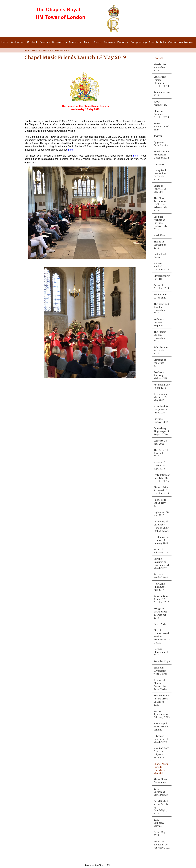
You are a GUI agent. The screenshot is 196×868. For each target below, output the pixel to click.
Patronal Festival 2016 (161, 420)
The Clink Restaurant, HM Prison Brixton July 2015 (160, 204)
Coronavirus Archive (180, 42)
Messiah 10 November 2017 (160, 67)
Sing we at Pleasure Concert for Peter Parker (161, 685)
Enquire (108, 42)
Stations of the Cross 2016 (160, 363)
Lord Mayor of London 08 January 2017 (161, 540)
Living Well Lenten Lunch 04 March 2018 (161, 175)
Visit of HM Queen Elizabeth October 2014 (161, 81)
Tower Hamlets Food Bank (161, 126)
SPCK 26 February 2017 (162, 551)
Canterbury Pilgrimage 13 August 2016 (161, 431)
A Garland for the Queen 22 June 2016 (161, 409)
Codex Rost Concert (160, 256)
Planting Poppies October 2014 (161, 114)
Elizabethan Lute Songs (160, 296)
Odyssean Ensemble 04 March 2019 (161, 739)
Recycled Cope (162, 661)
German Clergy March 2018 (161, 652)
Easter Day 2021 (159, 834)
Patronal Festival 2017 (161, 576)
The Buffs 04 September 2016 (161, 453)
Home (5, 42)
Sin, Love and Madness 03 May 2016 (161, 397)
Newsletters (59, 42)
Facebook (159, 164)
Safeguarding (139, 42)
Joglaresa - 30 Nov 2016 (161, 514)
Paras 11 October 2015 (161, 287)
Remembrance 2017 (162, 94)
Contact (32, 42)
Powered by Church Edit (98, 865)
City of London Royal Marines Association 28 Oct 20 (162, 636)
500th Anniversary (160, 103)
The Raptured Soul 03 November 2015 (161, 308)
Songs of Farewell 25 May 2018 (160, 189)
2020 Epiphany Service (159, 823)
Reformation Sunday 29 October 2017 (161, 599)
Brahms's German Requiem (159, 322)
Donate (122, 42)
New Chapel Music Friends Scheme (161, 727)
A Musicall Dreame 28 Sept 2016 (160, 465)
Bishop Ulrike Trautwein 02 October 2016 (161, 490)
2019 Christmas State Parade (161, 792)
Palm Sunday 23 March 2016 (161, 350)
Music (96, 42)
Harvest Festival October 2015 (161, 266)
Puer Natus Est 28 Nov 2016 (160, 503)
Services (74, 42)
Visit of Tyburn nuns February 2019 (162, 714)
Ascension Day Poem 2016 (162, 386)
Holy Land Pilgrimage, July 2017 (160, 587)
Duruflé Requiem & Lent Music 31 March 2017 (161, 563)
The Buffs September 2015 (160, 245)
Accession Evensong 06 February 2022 (162, 845)
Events (44, 42)
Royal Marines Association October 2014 (161, 155)
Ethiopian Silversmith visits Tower (160, 671)
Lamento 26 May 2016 (160, 442)
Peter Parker (161, 624)
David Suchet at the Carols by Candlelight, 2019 (161, 807)
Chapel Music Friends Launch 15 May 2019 (53, 50)
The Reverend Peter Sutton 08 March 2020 (161, 700)
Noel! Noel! (160, 235)
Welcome (17, 42)
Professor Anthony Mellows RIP (160, 375)
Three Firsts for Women (160, 781)
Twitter (158, 136)
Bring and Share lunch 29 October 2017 (160, 613)
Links (163, 42)
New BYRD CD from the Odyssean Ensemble (161, 753)
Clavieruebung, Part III (162, 277)
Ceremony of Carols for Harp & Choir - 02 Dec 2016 (161, 526)
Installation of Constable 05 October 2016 (162, 478)
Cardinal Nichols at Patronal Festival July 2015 (160, 223)
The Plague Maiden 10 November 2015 (160, 336)
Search (153, 42)
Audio (87, 42)
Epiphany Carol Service (161, 144)
